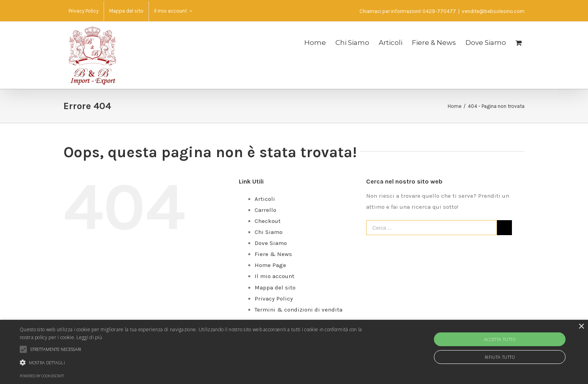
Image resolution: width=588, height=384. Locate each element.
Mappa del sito (275, 288)
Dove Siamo (271, 243)
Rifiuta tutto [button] (500, 357)
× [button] (581, 327)
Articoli (265, 199)
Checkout (268, 221)
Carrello (265, 210)
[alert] (294, 352)
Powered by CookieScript (42, 376)
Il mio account (274, 276)
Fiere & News (273, 254)
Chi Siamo (269, 232)
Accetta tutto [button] (500, 339)
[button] (198, 363)
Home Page (270, 265)
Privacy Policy (274, 299)
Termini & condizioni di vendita (299, 310)
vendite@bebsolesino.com (493, 11)
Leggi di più (89, 337)
